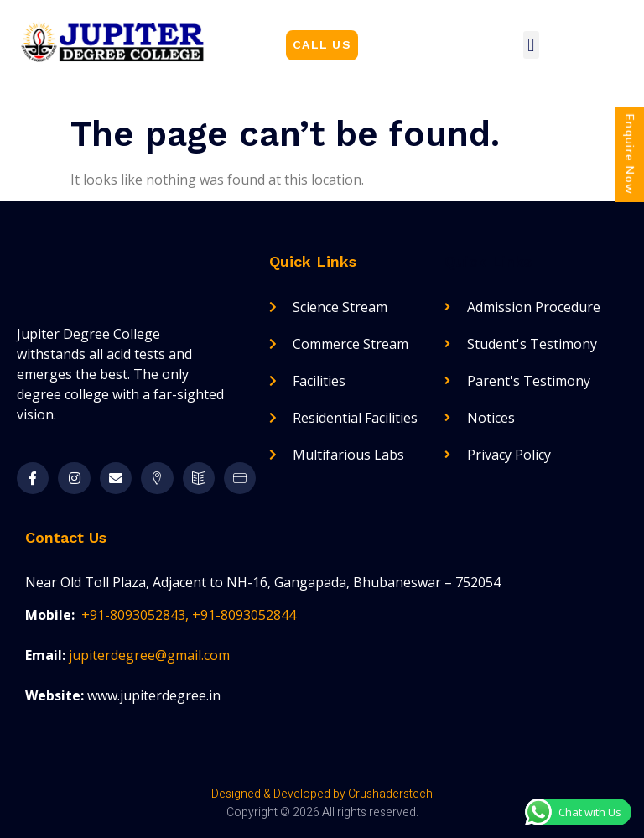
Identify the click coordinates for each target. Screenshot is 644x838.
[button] (322, 45)
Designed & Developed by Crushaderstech (322, 794)
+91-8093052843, (137, 615)
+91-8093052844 (244, 615)
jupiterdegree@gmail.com (149, 655)
